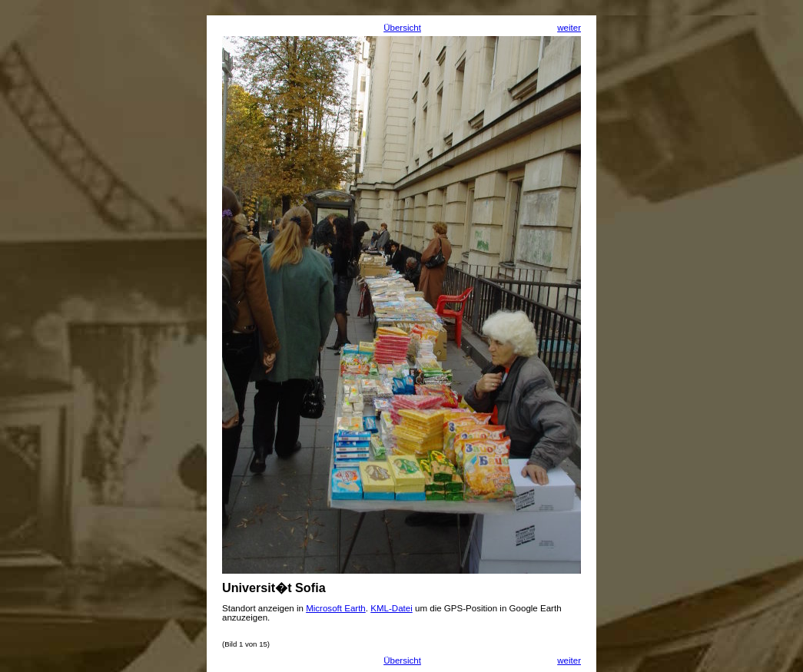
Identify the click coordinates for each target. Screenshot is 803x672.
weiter (569, 28)
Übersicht (402, 28)
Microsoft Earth (336, 608)
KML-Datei (392, 608)
